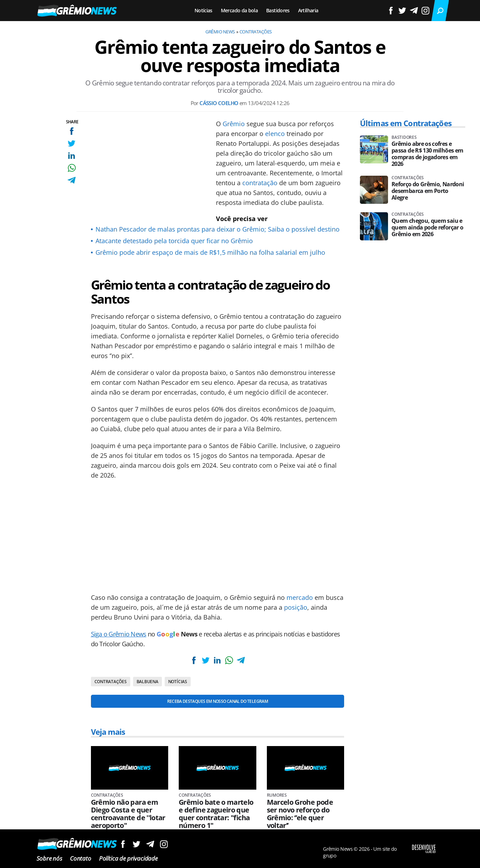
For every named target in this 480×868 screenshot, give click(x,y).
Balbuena (147, 682)
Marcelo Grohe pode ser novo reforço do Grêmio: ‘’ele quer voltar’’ (300, 814)
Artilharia (308, 10)
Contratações (256, 32)
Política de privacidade (128, 858)
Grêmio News (220, 32)
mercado (300, 597)
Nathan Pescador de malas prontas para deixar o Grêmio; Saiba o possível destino (218, 229)
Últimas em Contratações (406, 123)
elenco (275, 134)
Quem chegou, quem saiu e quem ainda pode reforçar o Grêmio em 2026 (427, 228)
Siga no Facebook (123, 844)
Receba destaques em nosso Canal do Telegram (218, 701)
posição (296, 607)
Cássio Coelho (219, 103)
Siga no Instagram (164, 844)
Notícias (203, 10)
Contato (81, 858)
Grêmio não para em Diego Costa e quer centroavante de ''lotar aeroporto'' (128, 814)
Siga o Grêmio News (119, 634)
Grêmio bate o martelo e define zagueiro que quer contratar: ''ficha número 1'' (216, 814)
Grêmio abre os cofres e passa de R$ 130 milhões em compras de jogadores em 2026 (427, 154)
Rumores (277, 795)
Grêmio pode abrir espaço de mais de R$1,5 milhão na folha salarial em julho (210, 252)
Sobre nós (49, 858)
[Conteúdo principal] (240, 434)
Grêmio (234, 124)
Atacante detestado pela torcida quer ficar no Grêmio (174, 241)
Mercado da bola (239, 10)
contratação (260, 183)
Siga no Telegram (150, 844)
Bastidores (278, 10)
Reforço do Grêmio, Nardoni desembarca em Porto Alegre (428, 191)
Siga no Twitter (136, 844)
